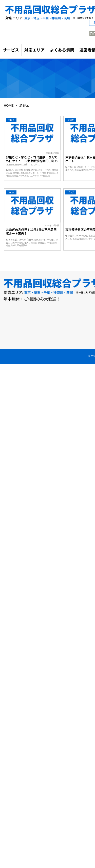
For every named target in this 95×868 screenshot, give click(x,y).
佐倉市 (30, 240)
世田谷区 (42, 243)
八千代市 (22, 240)
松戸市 (42, 240)
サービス (11, 50)
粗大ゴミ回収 (30, 243)
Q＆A (11, 170)
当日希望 (12, 240)
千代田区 (51, 240)
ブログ (11, 120)
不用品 (43, 173)
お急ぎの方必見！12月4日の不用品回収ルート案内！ (31, 232)
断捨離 (27, 170)
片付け (35, 176)
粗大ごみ (51, 173)
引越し (28, 176)
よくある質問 (62, 50)
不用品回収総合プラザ (83, 239)
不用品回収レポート (29, 173)
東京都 (16, 173)
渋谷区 (34, 170)
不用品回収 (45, 176)
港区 (36, 240)
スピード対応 (44, 170)
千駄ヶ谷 (72, 167)
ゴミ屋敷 (19, 170)
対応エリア (34, 50)
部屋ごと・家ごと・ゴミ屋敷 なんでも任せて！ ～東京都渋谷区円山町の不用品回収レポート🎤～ (32, 161)
